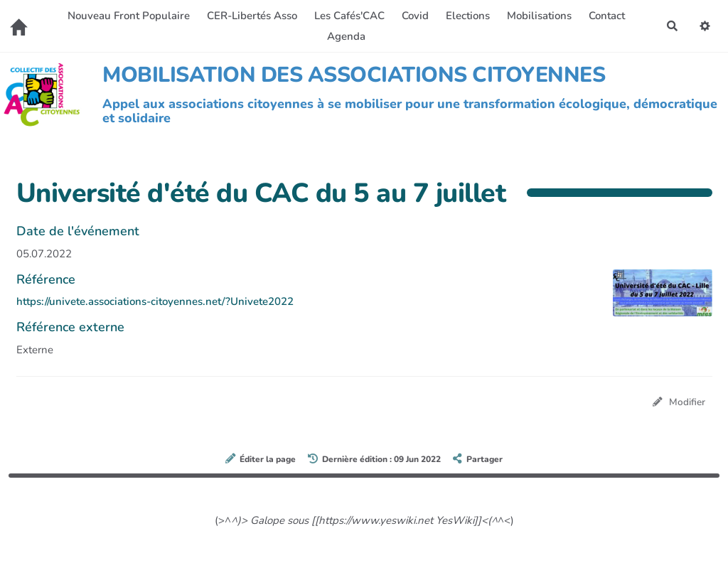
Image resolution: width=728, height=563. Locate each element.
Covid (415, 16)
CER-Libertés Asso (252, 16)
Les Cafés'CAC (349, 16)
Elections (468, 16)
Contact (607, 16)
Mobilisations (539, 16)
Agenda (346, 36)
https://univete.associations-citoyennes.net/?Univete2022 (155, 301)
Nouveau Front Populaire (129, 16)
